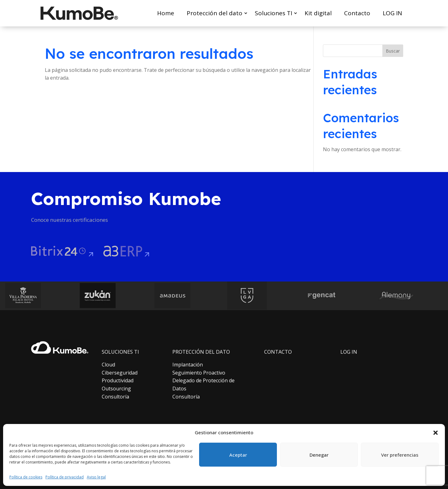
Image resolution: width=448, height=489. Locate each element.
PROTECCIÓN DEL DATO (201, 352)
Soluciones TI (273, 13)
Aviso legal (96, 477)
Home (166, 13)
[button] (436, 433)
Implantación (188, 365)
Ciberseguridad (120, 373)
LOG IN (392, 13)
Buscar (393, 51)
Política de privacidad (65, 477)
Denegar (319, 455)
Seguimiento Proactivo (199, 373)
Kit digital (318, 13)
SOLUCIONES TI (120, 352)
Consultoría (115, 397)
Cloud (108, 365)
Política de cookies (26, 477)
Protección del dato (215, 13)
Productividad (118, 380)
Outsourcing (116, 389)
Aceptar (238, 455)
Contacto (357, 13)
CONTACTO (278, 352)
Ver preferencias (400, 455)
